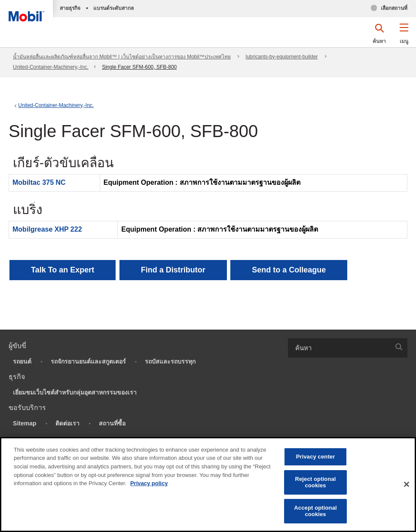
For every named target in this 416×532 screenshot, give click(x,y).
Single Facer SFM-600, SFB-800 (139, 67)
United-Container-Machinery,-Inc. (51, 67)
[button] (404, 37)
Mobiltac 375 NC (39, 182)
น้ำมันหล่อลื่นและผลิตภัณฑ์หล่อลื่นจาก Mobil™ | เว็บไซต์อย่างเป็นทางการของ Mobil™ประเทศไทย (122, 57)
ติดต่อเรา (67, 423)
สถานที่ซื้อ (112, 423)
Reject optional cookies (315, 482)
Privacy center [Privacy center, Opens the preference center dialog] (316, 457)
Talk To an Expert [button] (63, 270)
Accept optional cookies (315, 511)
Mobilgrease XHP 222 (47, 229)
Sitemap (24, 423)
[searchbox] (339, 348)
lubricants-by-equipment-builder (282, 57)
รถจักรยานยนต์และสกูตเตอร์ (88, 361)
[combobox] (348, 348)
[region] (208, 485)
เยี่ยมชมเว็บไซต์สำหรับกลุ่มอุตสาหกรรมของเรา (75, 392)
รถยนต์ (22, 361)
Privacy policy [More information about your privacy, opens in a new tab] (149, 483)
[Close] (407, 484)
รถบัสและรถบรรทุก (170, 361)
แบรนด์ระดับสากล (113, 8)
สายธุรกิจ (70, 8)
